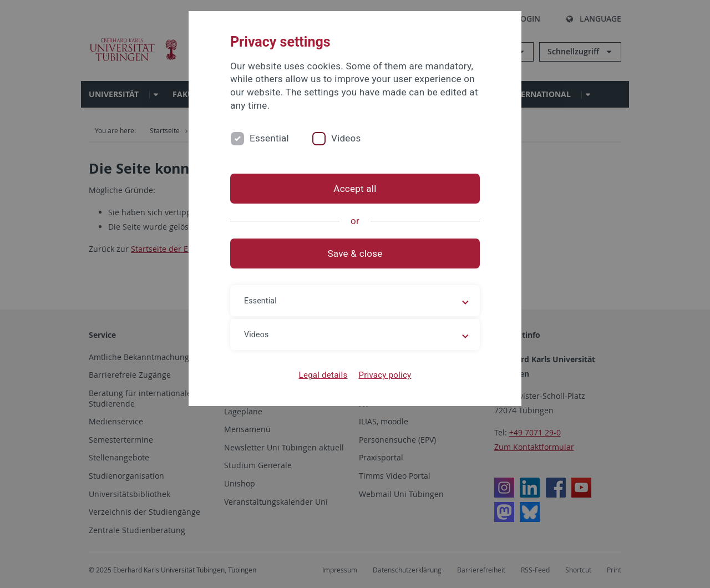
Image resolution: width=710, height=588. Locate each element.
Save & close (355, 254)
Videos (346, 138)
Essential (269, 138)
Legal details (323, 375)
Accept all (355, 189)
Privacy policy (385, 375)
